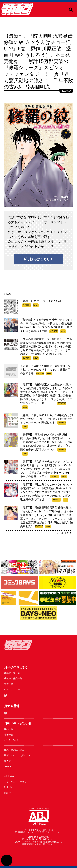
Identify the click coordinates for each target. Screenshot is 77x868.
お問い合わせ (11, 776)
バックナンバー (12, 689)
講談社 (7, 793)
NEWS (7, 766)
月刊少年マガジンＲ (18, 724)
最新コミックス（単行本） (18, 755)
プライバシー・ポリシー (16, 782)
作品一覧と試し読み (14, 750)
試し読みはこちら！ (38, 259)
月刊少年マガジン (16, 667)
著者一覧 (9, 684)
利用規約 (9, 787)
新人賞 (7, 761)
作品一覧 (9, 729)
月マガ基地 (12, 706)
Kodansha (27, 839)
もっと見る (64, 533)
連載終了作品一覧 (13, 678)
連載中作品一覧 (12, 673)
